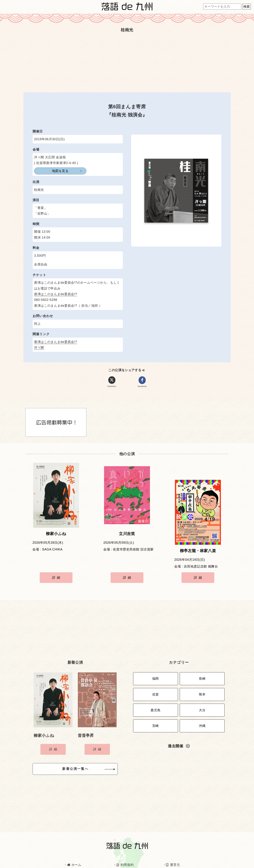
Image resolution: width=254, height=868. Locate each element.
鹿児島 (155, 685)
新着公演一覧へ (81, 747)
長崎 (202, 657)
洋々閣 (39, 348)
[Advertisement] (127, 62)
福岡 (156, 657)
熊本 (202, 672)
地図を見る (51, 171)
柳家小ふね (56, 536)
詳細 (57, 563)
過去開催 (179, 718)
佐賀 (156, 672)
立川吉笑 (127, 536)
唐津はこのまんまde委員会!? (56, 294)
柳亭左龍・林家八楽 (198, 536)
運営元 (173, 842)
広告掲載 (75, 852)
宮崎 (156, 699)
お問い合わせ (178, 852)
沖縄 (202, 699)
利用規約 (125, 842)
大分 (202, 685)
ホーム (74, 842)
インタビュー (128, 852)
